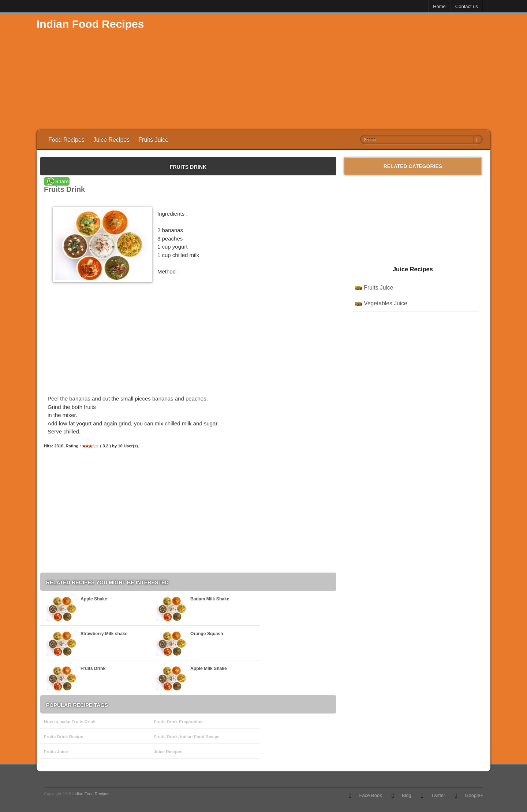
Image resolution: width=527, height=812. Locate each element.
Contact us (467, 6)
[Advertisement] (357, 71)
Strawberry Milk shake (104, 634)
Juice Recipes (112, 140)
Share (62, 181)
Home (439, 6)
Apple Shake (94, 599)
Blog (407, 795)
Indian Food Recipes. (91, 794)
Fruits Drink (93, 668)
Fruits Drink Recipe (63, 736)
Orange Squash (207, 634)
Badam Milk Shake (210, 599)
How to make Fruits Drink (70, 721)
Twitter (438, 795)
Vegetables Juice (385, 303)
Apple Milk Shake (209, 668)
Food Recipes (66, 140)
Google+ (474, 795)
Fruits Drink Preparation (178, 721)
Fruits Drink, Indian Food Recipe (187, 736)
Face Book (370, 795)
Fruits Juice (153, 140)
